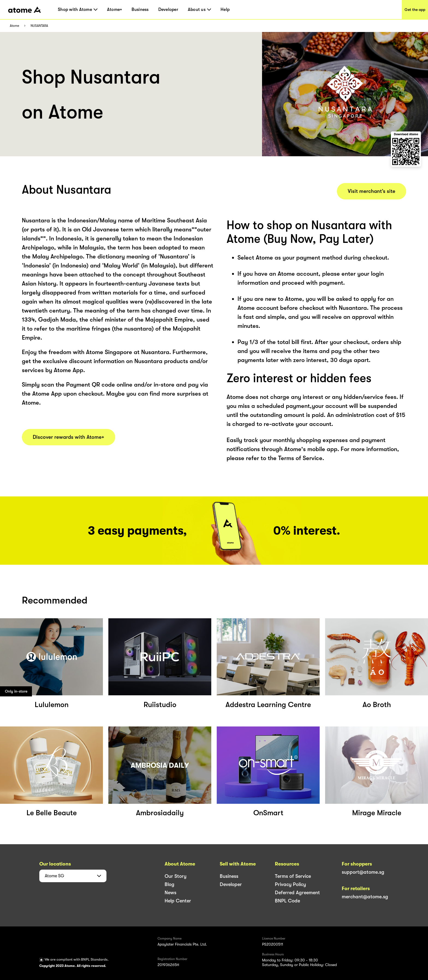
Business (140, 10)
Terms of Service (293, 876)
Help (225, 10)
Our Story (176, 876)
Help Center (178, 901)
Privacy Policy (290, 884)
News (170, 893)
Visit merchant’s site (371, 191)
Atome (14, 26)
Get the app (415, 10)
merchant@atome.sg (365, 897)
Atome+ (115, 10)
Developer (168, 10)
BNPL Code (287, 901)
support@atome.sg (363, 872)
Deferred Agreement (297, 893)
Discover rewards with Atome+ (69, 437)
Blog (170, 884)
